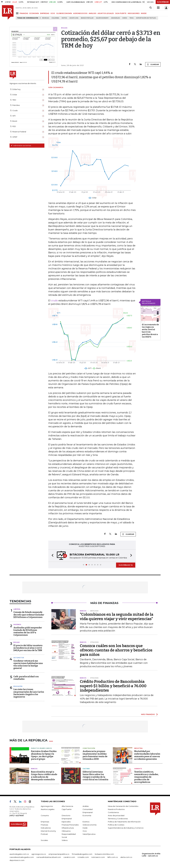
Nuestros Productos (116, 809)
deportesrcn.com (17, 860)
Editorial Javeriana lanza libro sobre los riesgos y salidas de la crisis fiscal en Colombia (95, 776)
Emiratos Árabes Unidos (41, 748)
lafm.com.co (113, 857)
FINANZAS (24, 13)
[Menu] (18, 13)
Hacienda (17, 624)
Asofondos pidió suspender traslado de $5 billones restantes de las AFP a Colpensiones (28, 631)
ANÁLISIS (92, 13)
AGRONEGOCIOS (80, 13)
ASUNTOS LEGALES (106, 13)
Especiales (66, 822)
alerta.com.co (126, 857)
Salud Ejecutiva (89, 834)
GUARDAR (153, 64)
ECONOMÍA (34, 13)
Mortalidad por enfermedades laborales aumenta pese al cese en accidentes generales (147, 755)
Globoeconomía (90, 825)
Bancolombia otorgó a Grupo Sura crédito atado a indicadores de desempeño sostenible (44, 776)
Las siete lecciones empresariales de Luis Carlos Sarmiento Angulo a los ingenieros (29, 693)
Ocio (85, 831)
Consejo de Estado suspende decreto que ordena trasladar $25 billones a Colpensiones (29, 615)
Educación (18, 686)
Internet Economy (48, 831)
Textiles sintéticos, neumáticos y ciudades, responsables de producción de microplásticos (146, 777)
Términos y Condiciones (118, 819)
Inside (85, 828)
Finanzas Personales (70, 825)
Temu (132, 18)
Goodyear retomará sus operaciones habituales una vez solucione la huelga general (28, 665)
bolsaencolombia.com (104, 854)
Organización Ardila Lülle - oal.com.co (151, 855)
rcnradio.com (83, 857)
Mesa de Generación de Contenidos (123, 806)
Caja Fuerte (67, 809)
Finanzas (44, 825)
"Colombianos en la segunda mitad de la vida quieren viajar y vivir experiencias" (117, 617)
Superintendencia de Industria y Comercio (126, 828)
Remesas (46, 18)
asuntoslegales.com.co (19, 854)
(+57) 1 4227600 (17, 815)
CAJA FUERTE (121, 13)
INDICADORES (134, 13)
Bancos (34, 769)
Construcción (89, 748)
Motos (64, 18)
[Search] (151, 8)
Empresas (45, 822)
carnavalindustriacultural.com (49, 857)
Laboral (17, 609)
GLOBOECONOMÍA (64, 13)
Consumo (45, 815)
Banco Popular (87, 18)
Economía (87, 815)
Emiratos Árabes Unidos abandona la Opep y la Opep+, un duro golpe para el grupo (44, 755)
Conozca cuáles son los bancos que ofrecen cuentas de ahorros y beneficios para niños (116, 650)
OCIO (53, 13)
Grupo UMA (74, 18)
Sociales (44, 840)
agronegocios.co (39, 854)
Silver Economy (102, 18)
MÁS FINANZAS (148, 714)
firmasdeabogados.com (82, 854)
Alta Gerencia (67, 806)
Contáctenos (113, 812)
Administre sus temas (21, 145)
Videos (65, 840)
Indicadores (46, 828)
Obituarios (66, 831)
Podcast (44, 834)
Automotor (19, 658)
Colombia (55, 18)
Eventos (86, 822)
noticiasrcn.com (98, 857)
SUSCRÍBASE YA (126, 565)
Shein (125, 18)
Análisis (86, 806)
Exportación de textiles (146, 18)
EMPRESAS (45, 13)
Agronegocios (47, 806)
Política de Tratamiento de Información (124, 822)
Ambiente (138, 769)
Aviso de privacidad (116, 815)
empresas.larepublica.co (59, 854)
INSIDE (144, 13)
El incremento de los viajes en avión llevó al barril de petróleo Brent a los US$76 (150, 331)
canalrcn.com (69, 857)
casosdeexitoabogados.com (22, 857)
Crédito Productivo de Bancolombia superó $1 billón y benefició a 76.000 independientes (113, 686)
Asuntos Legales (48, 809)
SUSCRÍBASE (163, 2)
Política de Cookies (116, 825)
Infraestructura (68, 828)
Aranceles (115, 18)
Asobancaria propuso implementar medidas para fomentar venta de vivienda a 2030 (95, 755)
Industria (138, 748)
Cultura (86, 769)
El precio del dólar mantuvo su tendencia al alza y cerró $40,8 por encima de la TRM (28, 648)
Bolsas (17, 642)
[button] (52, 556)
